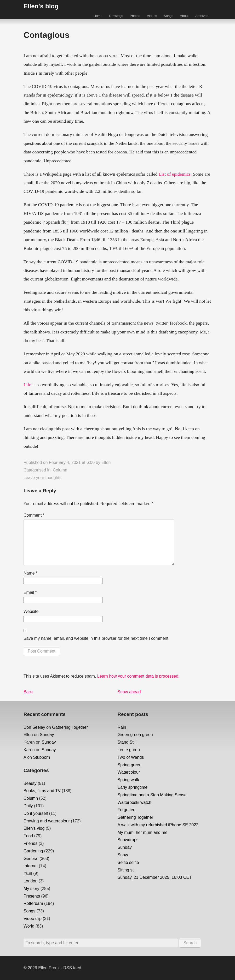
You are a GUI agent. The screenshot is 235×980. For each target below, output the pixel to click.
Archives (202, 16)
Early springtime (133, 787)
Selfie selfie (128, 862)
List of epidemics (175, 174)
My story (31, 889)
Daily (28, 806)
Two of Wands (131, 757)
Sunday (47, 735)
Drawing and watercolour (47, 821)
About (184, 16)
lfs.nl (28, 873)
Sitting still (127, 870)
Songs (168, 16)
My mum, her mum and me (143, 832)
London (30, 881)
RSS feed (72, 968)
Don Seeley (34, 727)
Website (31, 611)
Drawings (116, 16)
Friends (30, 843)
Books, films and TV (42, 791)
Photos (135, 16)
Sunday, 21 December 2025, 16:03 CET (155, 877)
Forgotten (127, 810)
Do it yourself (36, 813)
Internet (31, 866)
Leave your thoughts (42, 478)
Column (60, 470)
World (29, 926)
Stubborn (41, 757)
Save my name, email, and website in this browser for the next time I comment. (96, 638)
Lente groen (129, 750)
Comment (34, 515)
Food (28, 836)
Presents (32, 896)
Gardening (33, 851)
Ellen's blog (41, 6)
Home (98, 16)
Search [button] (190, 943)
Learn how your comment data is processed (138, 676)
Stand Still (127, 742)
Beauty (30, 783)
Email (30, 592)
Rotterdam (33, 903)
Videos (152, 16)
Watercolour (129, 772)
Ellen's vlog (34, 828)
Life (27, 385)
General (31, 859)
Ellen (106, 462)
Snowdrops (128, 840)
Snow (123, 855)
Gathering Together (70, 727)
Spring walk (128, 780)
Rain (122, 727)
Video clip (33, 919)
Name (30, 573)
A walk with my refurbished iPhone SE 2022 (158, 825)
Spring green (130, 765)
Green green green (135, 735)
